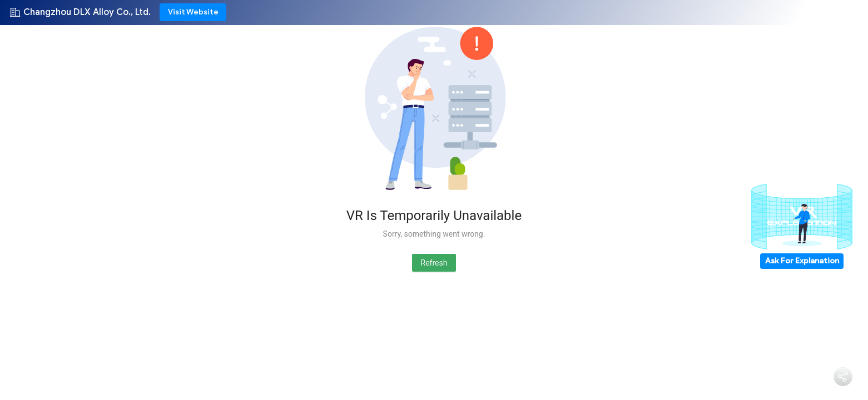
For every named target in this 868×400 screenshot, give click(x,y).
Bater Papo (795, 381)
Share (843, 392)
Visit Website (193, 12)
